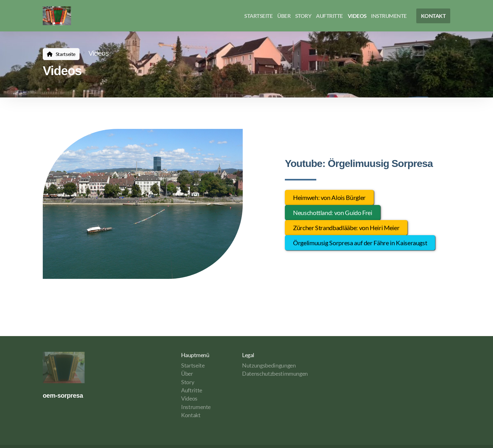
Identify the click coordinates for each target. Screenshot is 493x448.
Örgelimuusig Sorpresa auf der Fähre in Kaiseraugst (360, 243)
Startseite (66, 54)
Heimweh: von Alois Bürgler (329, 197)
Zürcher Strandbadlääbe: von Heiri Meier (346, 228)
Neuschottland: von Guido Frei (333, 213)
